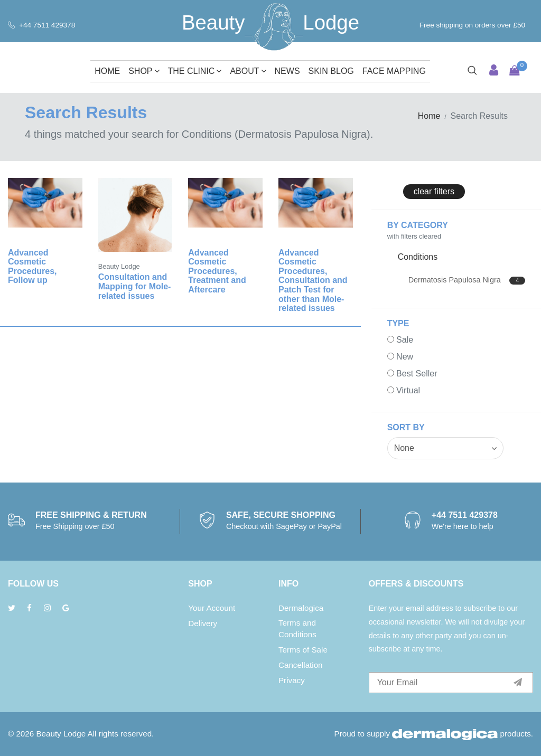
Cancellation (301, 665)
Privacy (292, 680)
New (405, 357)
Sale (405, 340)
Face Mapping (394, 71)
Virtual (408, 390)
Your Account (212, 608)
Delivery (203, 623)
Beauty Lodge (61, 734)
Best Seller (417, 374)
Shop (144, 71)
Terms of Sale (303, 650)
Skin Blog (331, 71)
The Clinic (195, 71)
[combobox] (445, 448)
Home (107, 71)
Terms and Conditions (297, 629)
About (248, 71)
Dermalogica (301, 608)
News (287, 71)
